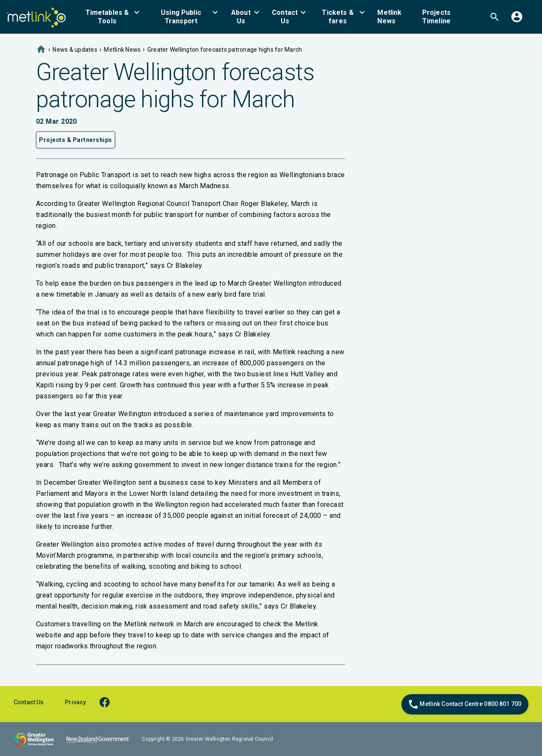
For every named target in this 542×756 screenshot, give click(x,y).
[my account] (517, 17)
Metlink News (122, 50)
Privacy (75, 702)
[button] (112, 17)
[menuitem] (112, 17)
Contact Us (29, 702)
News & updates (75, 50)
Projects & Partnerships (76, 140)
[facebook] (109, 702)
